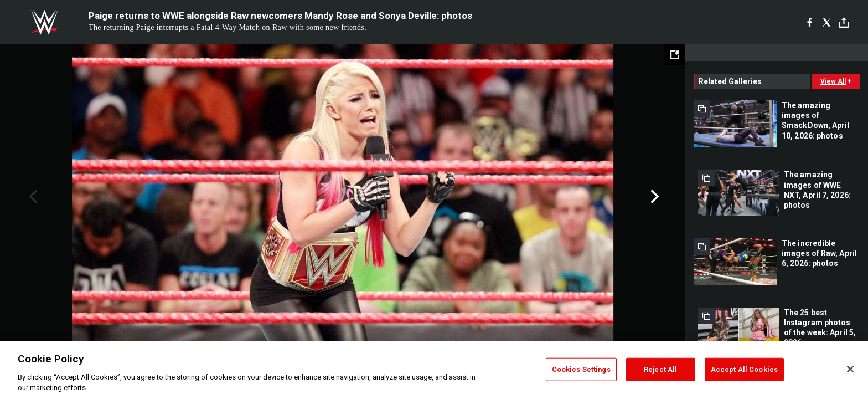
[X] (827, 22)
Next (653, 197)
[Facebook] (810, 22)
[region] (434, 370)
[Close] (850, 369)
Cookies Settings (581, 369)
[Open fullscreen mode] (675, 55)
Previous (32, 197)
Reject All (660, 369)
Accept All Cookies (744, 369)
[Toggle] (844, 22)
